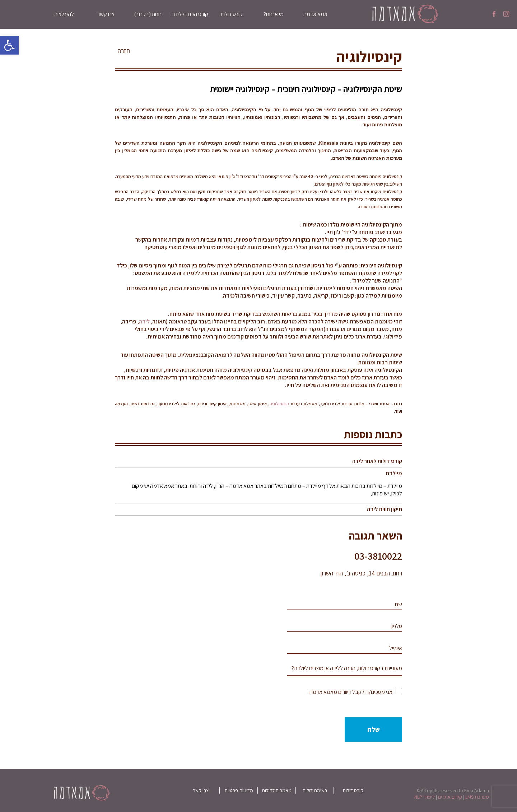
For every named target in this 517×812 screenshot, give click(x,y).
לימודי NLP (425, 797)
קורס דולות (232, 14)
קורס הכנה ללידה (190, 14)
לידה (144, 321)
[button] (9, 45)
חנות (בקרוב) (148, 14)
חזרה (124, 51)
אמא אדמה (315, 14)
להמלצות (64, 14)
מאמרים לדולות (277, 790)
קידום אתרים (450, 797)
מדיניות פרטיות (239, 790)
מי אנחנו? (274, 14)
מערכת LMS (477, 797)
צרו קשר (106, 14)
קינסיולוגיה (279, 404)
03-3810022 (378, 556)
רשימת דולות (315, 790)
